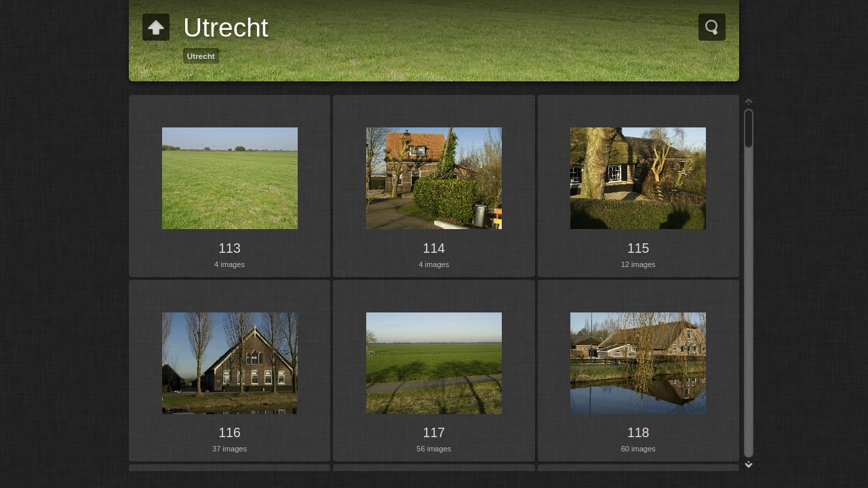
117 (434, 432)
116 (230, 432)
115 (638, 248)
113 (230, 248)
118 (638, 432)
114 (434, 248)
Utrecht (201, 56)
